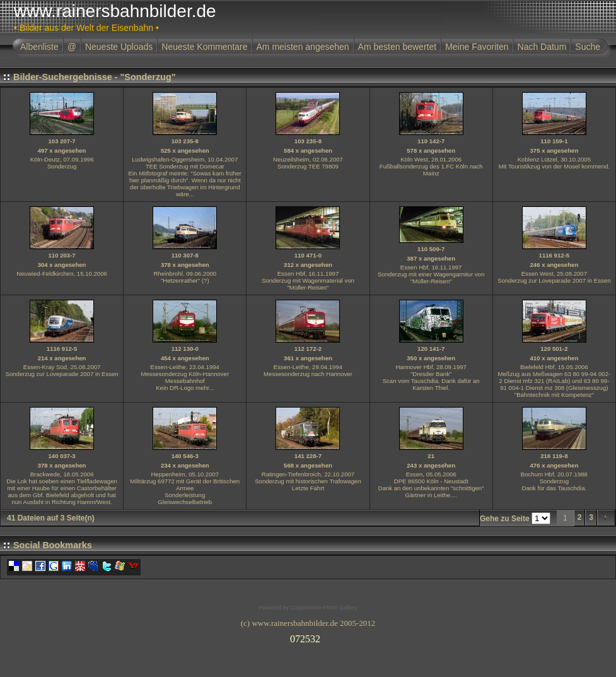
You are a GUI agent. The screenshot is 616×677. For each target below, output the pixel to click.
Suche (588, 47)
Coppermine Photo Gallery (323, 608)
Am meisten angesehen (303, 47)
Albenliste (39, 47)
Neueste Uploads (119, 47)
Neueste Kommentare (204, 47)
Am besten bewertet (398, 47)
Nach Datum (542, 47)
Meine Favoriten (477, 47)
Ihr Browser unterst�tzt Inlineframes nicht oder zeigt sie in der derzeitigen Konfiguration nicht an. (308, 637)
